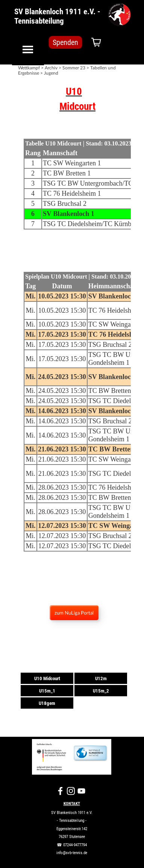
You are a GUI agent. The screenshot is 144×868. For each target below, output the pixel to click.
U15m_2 (101, 691)
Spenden (65, 42)
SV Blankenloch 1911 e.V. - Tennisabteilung (58, 16)
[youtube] (81, 791)
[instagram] (71, 791)
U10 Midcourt (47, 678)
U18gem (47, 703)
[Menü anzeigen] (28, 49)
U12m (101, 678)
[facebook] (60, 791)
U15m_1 (47, 691)
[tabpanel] (74, 99)
